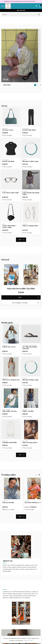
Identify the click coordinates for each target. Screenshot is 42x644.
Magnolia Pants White (10, 442)
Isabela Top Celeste (9, 347)
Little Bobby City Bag (9, 411)
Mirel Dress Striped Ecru (11, 380)
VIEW (21, 240)
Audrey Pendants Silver (30, 226)
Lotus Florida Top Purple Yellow (31, 194)
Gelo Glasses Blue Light (10, 193)
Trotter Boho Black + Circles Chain (9, 227)
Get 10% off (21, 10)
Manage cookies (28, 641)
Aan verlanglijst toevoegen (25, 303)
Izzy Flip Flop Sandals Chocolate (30, 348)
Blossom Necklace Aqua (30, 161)
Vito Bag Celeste (8, 130)
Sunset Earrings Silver (30, 442)
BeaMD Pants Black (29, 130)
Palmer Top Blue (28, 411)
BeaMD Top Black (8, 161)
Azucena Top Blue (8, 502)
